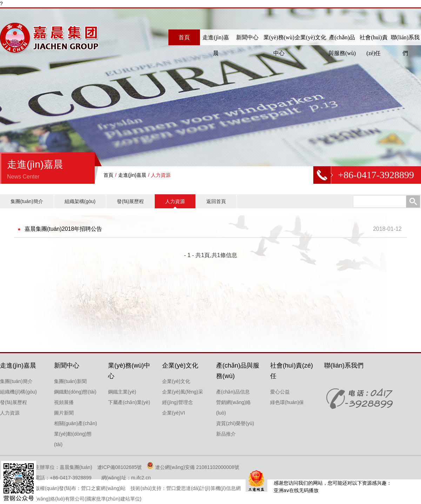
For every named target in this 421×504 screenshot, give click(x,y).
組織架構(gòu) (80, 201)
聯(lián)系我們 (405, 45)
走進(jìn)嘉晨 (216, 45)
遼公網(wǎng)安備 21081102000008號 (197, 467)
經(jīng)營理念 (178, 402)
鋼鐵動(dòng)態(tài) (75, 392)
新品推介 (226, 434)
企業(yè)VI (173, 413)
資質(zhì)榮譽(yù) (235, 423)
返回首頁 (216, 201)
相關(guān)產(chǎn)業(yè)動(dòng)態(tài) (75, 434)
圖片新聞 (64, 413)
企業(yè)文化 (310, 37)
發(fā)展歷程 (130, 201)
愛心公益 (280, 392)
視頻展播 (64, 402)
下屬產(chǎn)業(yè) (129, 402)
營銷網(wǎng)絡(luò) (233, 408)
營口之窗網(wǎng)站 (103, 488)
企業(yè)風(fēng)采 (183, 392)
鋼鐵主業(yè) (122, 392)
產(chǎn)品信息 (233, 392)
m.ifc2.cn (141, 478)
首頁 (184, 37)
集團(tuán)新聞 (70, 381)
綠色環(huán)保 (287, 402)
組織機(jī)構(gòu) (18, 392)
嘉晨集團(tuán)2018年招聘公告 (63, 229)
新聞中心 (247, 37)
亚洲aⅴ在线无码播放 (296, 490)
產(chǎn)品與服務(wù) (342, 45)
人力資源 (175, 201)
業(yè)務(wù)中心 (279, 45)
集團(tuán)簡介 (27, 201)
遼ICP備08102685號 (120, 467)
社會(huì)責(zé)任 (373, 45)
